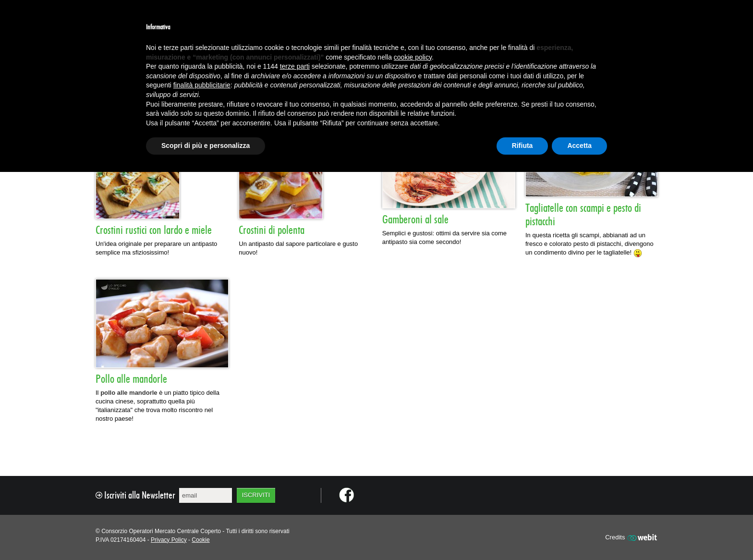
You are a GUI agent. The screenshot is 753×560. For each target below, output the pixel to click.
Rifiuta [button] (522, 146)
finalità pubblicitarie (202, 85)
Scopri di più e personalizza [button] (206, 146)
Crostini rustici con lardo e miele (154, 231)
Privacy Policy (169, 540)
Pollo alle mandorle (131, 379)
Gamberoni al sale (415, 220)
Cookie (200, 540)
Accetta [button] (579, 146)
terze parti (295, 66)
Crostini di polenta (272, 231)
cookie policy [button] (413, 57)
